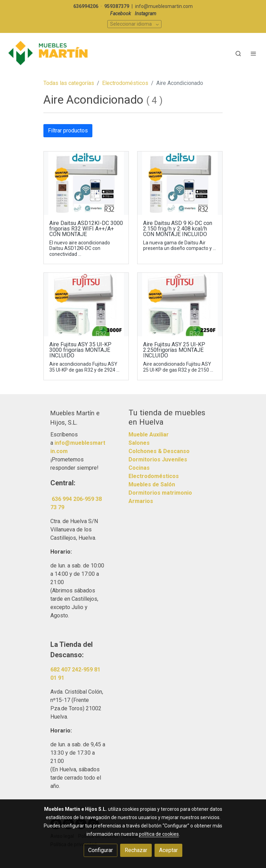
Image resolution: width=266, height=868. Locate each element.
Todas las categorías (69, 83)
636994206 (86, 6)
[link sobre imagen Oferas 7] (180, 183)
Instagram (146, 14)
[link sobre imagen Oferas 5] (86, 305)
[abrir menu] (253, 53)
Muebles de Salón (152, 484)
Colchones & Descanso (159, 451)
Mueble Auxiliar (149, 435)
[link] (49, 53)
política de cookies (159, 834)
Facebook (120, 14)
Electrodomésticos (125, 83)
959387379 (117, 6)
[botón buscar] (238, 53)
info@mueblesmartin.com (164, 6)
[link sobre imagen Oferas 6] (180, 305)
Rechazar (136, 850)
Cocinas (139, 468)
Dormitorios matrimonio (160, 493)
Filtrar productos (68, 131)
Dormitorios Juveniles (158, 459)
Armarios (141, 501)
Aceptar (168, 850)
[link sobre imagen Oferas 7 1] (86, 183)
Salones (139, 443)
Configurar (101, 850)
